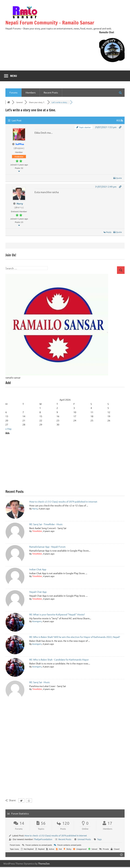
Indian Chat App (38, 569)
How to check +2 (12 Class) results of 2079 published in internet (63, 502)
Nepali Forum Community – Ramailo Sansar (53, 22)
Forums (13, 92)
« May (8, 429)
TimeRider (37, 531)
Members (31, 92)
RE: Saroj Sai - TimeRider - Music (46, 524)
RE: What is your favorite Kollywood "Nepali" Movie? (57, 614)
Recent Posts (51, 92)
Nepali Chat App (38, 592)
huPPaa (20, 144)
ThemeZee (44, 863)
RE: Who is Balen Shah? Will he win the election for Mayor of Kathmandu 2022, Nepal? (75, 637)
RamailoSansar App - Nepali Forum (47, 547)
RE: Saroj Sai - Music (40, 682)
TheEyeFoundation (43, 839)
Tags (99, 839)
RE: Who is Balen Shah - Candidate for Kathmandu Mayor (59, 659)
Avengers (37, 621)
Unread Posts (84, 839)
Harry (20, 203)
